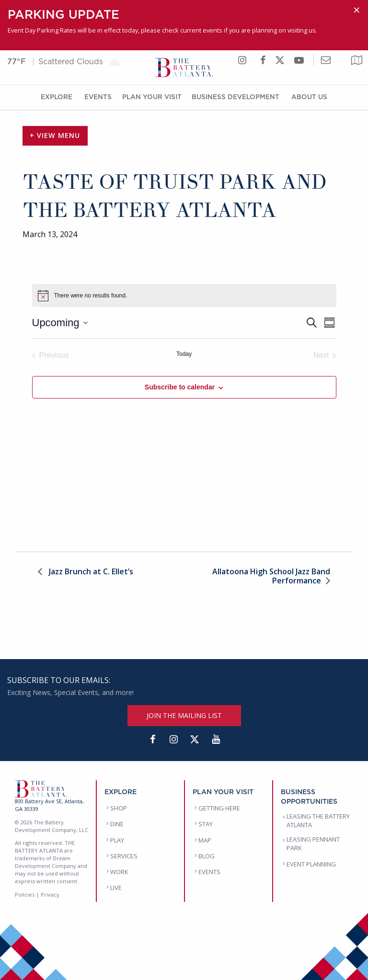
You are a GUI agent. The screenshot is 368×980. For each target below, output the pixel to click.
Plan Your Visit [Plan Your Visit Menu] (152, 97)
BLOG (207, 856)
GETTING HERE (219, 808)
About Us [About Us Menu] (309, 97)
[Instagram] (173, 740)
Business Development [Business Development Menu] (236, 97)
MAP (205, 840)
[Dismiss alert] (357, 10)
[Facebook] (152, 740)
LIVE (116, 888)
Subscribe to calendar (180, 387)
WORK (119, 872)
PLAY (117, 840)
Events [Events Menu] (98, 97)
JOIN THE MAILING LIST (184, 715)
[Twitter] (195, 740)
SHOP (119, 808)
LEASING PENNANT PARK (313, 843)
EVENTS (209, 872)
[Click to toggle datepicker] (60, 323)
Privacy (50, 895)
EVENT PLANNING (311, 864)
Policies (25, 895)
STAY (206, 824)
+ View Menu (55, 135)
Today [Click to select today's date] (184, 354)
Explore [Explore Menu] (57, 97)
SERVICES (124, 856)
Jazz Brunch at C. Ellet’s (90, 572)
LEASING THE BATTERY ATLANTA (318, 820)
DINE (117, 824)
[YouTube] (216, 740)
